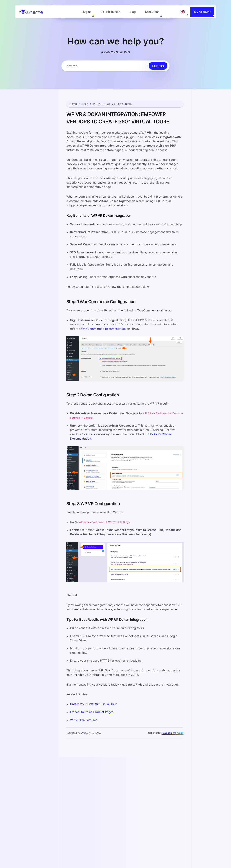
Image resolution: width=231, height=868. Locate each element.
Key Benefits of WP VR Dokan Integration (210, 108)
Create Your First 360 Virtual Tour (93, 704)
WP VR (97, 104)
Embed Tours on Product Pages (92, 712)
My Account (202, 12)
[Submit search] (158, 66)
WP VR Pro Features (84, 720)
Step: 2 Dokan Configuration (205, 127)
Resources (152, 12)
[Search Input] (105, 66)
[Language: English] (183, 12)
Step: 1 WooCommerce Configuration (210, 118)
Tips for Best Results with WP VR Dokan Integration (213, 146)
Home (73, 104)
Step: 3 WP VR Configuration (205, 136)
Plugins (86, 12)
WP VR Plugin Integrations (120, 104)
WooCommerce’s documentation (103, 329)
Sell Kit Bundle (110, 12)
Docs (85, 104)
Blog (133, 12)
